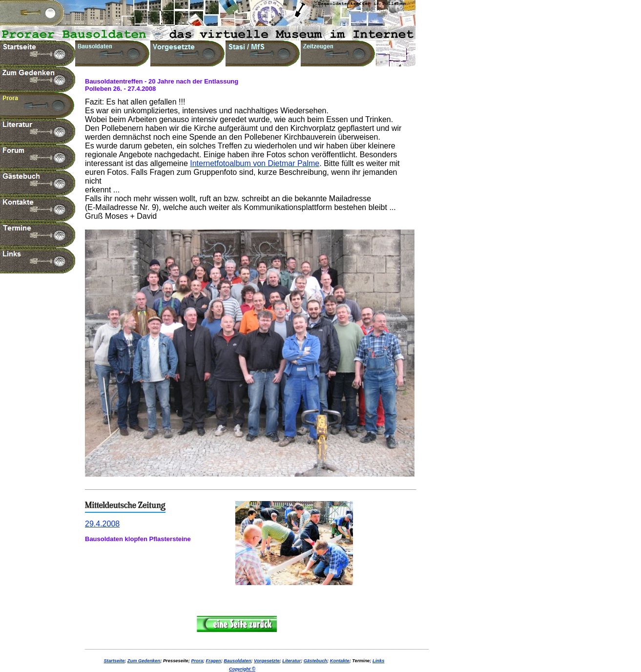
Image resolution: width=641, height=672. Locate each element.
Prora (197, 661)
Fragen (214, 661)
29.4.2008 (102, 524)
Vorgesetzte (267, 661)
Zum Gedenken (144, 661)
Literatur (291, 661)
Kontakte (340, 661)
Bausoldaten (237, 661)
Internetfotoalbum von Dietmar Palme (255, 163)
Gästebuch (315, 661)
